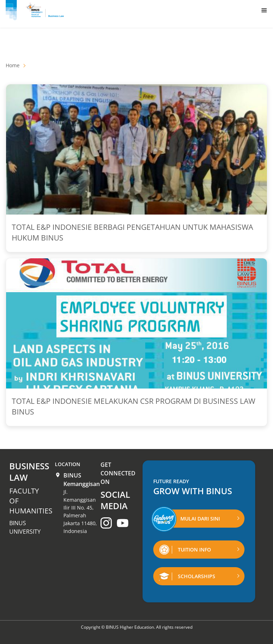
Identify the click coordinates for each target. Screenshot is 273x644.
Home (13, 65)
